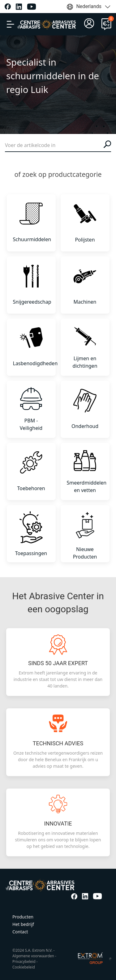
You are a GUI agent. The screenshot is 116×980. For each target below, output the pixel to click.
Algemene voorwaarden (33, 956)
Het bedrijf (23, 924)
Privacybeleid (24, 962)
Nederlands (89, 7)
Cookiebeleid (24, 967)
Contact (20, 932)
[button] (11, 24)
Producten (23, 917)
